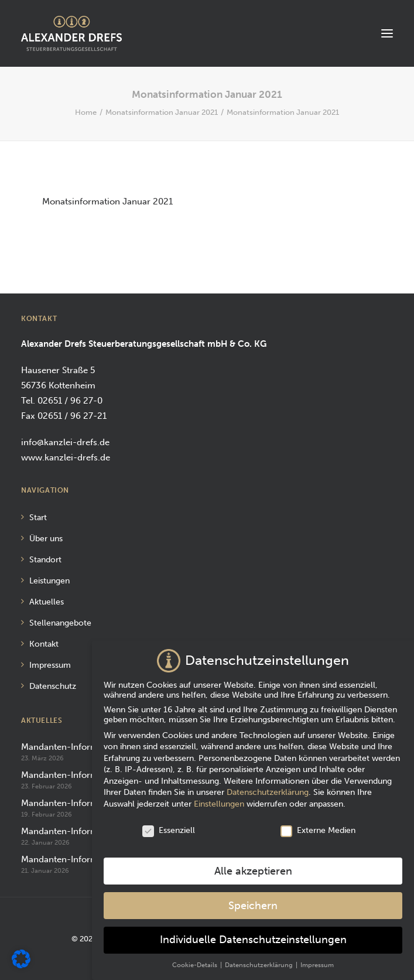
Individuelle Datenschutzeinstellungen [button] (253, 936)
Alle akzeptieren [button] (253, 868)
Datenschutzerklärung (268, 789)
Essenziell (169, 827)
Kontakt (44, 644)
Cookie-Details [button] (196, 962)
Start (38, 518)
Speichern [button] (253, 902)
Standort (45, 560)
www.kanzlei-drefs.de (66, 457)
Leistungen (49, 581)
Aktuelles (47, 602)
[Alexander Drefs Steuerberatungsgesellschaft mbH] (71, 33)
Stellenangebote (60, 623)
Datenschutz (53, 686)
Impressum (50, 665)
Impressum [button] (317, 962)
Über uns (46, 539)
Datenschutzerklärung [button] (260, 962)
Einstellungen (219, 800)
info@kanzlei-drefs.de (65, 442)
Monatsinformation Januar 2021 (162, 112)
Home (86, 112)
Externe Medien (318, 827)
